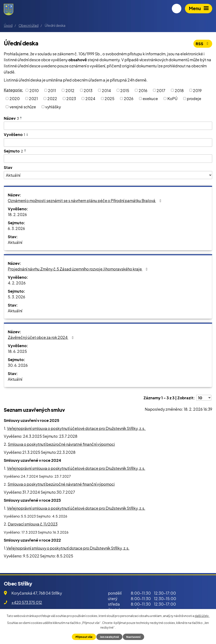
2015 (125, 90)
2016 (143, 90)
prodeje (194, 99)
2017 (161, 90)
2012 (70, 90)
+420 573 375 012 (27, 602)
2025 (109, 99)
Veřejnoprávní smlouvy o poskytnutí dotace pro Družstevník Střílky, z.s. (68, 548)
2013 (88, 90)
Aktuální (15, 242)
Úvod (8, 25)
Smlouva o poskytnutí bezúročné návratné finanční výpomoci (61, 444)
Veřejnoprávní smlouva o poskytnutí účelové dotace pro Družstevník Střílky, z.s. (76, 428)
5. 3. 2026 (16, 297)
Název (11, 118)
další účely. (202, 616)
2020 (15, 99)
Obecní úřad (29, 25)
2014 (106, 90)
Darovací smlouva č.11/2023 (33, 524)
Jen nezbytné (109, 637)
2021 (33, 99)
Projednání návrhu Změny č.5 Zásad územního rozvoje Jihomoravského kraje (79, 269)
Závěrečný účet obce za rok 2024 (41, 337)
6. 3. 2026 (16, 228)
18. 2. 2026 (17, 214)
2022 (52, 99)
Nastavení (133, 637)
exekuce (150, 99)
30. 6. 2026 (18, 365)
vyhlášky (53, 107)
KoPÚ (172, 99)
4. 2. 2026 (17, 283)
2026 (129, 99)
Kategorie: (13, 90)
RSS (203, 44)
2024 (90, 99)
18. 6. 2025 (17, 351)
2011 (52, 90)
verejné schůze (23, 107)
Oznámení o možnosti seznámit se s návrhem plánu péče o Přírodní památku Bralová (85, 200)
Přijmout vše (84, 637)
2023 (71, 99)
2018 (179, 90)
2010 (34, 90)
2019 (197, 90)
